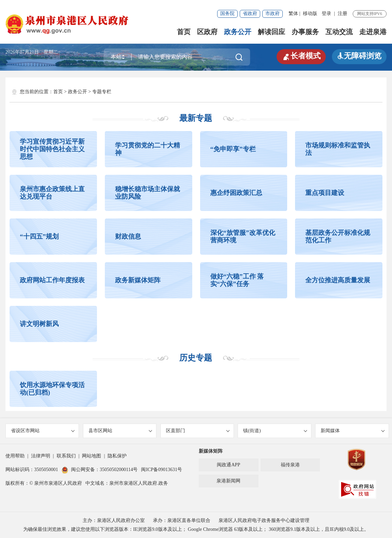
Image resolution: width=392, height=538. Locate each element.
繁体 (293, 13)
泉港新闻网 (228, 481)
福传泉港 (290, 465)
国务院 (227, 13)
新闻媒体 (353, 431)
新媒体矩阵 (211, 451)
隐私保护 (117, 456)
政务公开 (238, 32)
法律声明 (41, 456)
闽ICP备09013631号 (162, 470)
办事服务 (305, 32)
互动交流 (339, 32)
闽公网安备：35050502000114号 (100, 470)
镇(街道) (275, 431)
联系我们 (66, 456)
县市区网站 (120, 431)
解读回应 (271, 32)
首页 (184, 32)
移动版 (310, 13)
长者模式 (301, 56)
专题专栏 (102, 92)
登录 (326, 13)
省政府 (250, 13)
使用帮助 (15, 456)
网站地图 (92, 456)
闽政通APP (228, 465)
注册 (342, 13)
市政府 (272, 13)
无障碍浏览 (359, 56)
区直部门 (198, 431)
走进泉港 (373, 32)
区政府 (207, 32)
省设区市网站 (43, 431)
